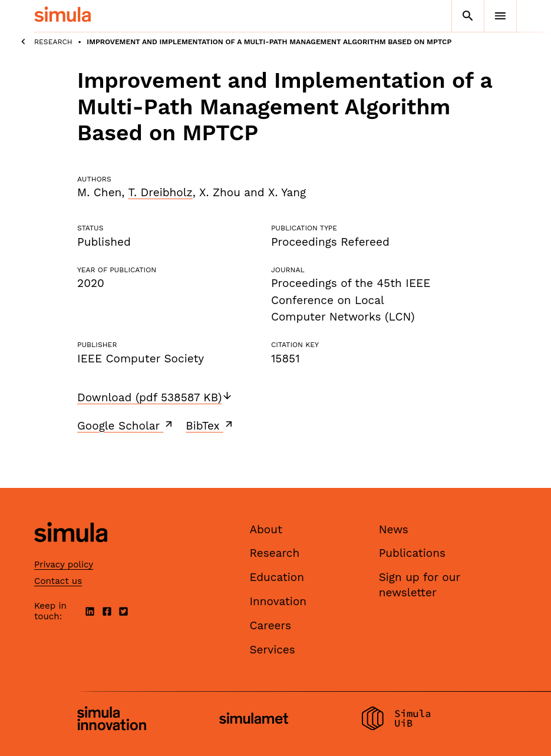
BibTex (210, 425)
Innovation (278, 601)
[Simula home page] (71, 552)
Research (53, 42)
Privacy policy (64, 564)
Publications (412, 553)
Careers (270, 625)
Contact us (58, 581)
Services (272, 650)
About (266, 529)
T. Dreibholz (160, 192)
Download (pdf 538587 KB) (155, 397)
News (394, 529)
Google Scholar (126, 425)
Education (277, 577)
